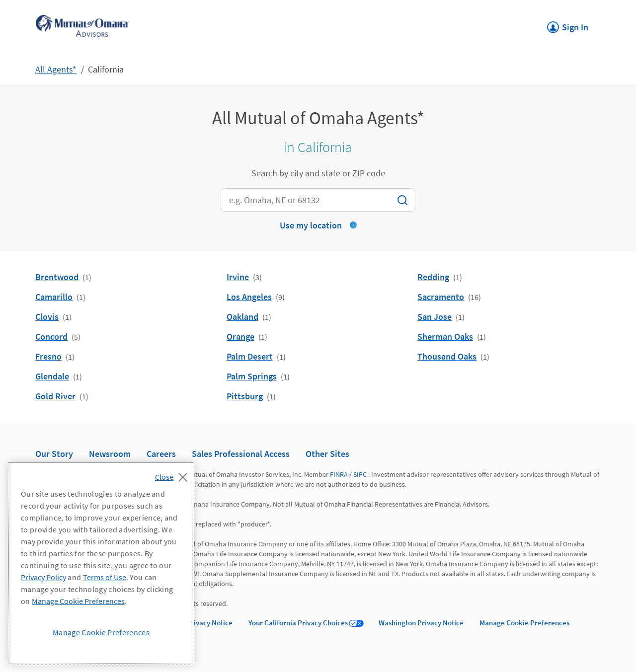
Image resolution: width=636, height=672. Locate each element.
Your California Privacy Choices (298, 623)
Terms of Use (105, 577)
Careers (161, 454)
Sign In (568, 24)
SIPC (360, 474)
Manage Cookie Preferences (524, 623)
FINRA (339, 474)
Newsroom (110, 454)
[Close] (174, 474)
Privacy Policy (43, 577)
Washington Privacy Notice (421, 623)
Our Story (54, 454)
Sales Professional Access (241, 454)
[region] (101, 563)
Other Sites (327, 454)
